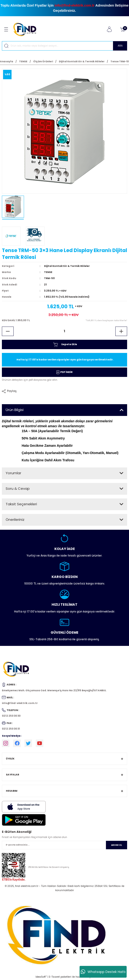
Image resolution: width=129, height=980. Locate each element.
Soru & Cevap (18, 488)
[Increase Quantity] (121, 331)
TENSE (48, 272)
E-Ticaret (54, 977)
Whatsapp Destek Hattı (103, 972)
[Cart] (122, 29)
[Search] (64, 46)
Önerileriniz (15, 520)
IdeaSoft (41, 977)
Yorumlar (13, 473)
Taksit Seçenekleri (21, 504)
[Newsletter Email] (64, 845)
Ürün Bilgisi (15, 410)
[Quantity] (64, 331)
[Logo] (27, 29)
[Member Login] (109, 29)
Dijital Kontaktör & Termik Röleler (67, 266)
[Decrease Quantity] (8, 331)
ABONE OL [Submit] (117, 845)
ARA (120, 46)
